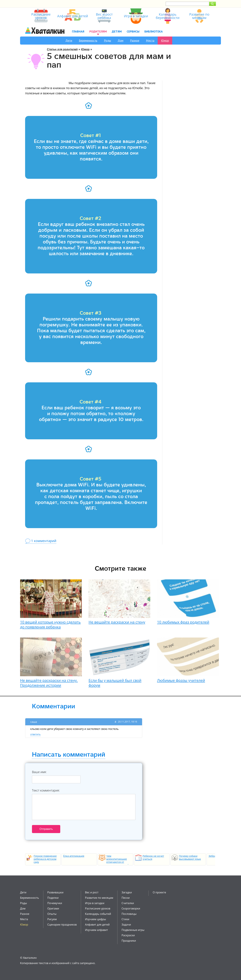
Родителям (98, 31)
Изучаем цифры (95, 919)
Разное (135, 40)
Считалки (128, 903)
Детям (117, 31)
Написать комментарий (69, 755)
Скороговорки (131, 908)
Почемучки (55, 903)
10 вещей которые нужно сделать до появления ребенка (50, 624)
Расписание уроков (98, 908)
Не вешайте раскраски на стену (117, 622)
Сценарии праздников (62, 925)
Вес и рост (92, 892)
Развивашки (55, 892)
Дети (69, 40)
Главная (78, 31)
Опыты (52, 914)
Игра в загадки (95, 903)
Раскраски (128, 935)
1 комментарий (44, 541)
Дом (120, 40)
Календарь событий (98, 914)
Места (150, 40)
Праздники (129, 941)
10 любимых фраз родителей (183, 622)
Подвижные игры (133, 930)
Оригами (53, 908)
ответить (35, 734)
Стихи (125, 919)
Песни (126, 898)
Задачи (126, 925)
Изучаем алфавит (96, 930)
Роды (107, 40)
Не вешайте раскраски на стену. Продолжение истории (49, 683)
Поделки (53, 898)
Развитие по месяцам (99, 898)
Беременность (88, 40)
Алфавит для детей (97, 925)
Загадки (127, 892)
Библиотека (154, 31)
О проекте (159, 892)
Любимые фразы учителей (181, 680)
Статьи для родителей (62, 49)
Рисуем (52, 919)
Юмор (165, 40)
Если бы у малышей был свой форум (115, 683)
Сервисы (133, 31)
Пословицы (129, 914)
